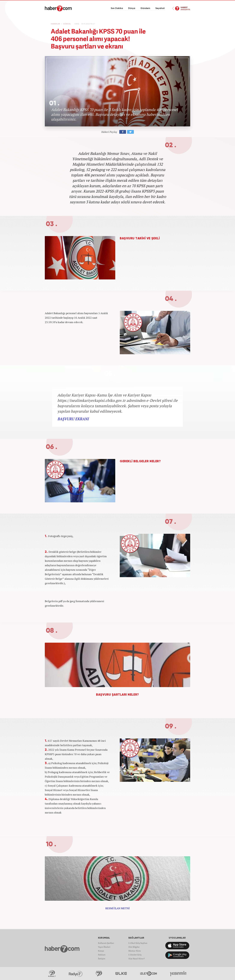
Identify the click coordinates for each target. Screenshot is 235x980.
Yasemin (178, 974)
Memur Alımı (135, 951)
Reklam (102, 955)
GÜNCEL (67, 24)
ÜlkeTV (121, 974)
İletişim (102, 959)
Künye (101, 951)
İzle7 (149, 974)
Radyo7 (76, 974)
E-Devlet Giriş (135, 955)
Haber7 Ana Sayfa (181, 8)
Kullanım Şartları (106, 943)
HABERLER (55, 24)
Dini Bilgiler (134, 947)
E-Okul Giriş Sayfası (138, 943)
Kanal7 (52, 974)
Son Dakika (117, 8)
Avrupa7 (99, 974)
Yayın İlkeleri (104, 947)
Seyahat (160, 8)
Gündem (145, 8)
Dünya (132, 8)
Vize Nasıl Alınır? (137, 959)
